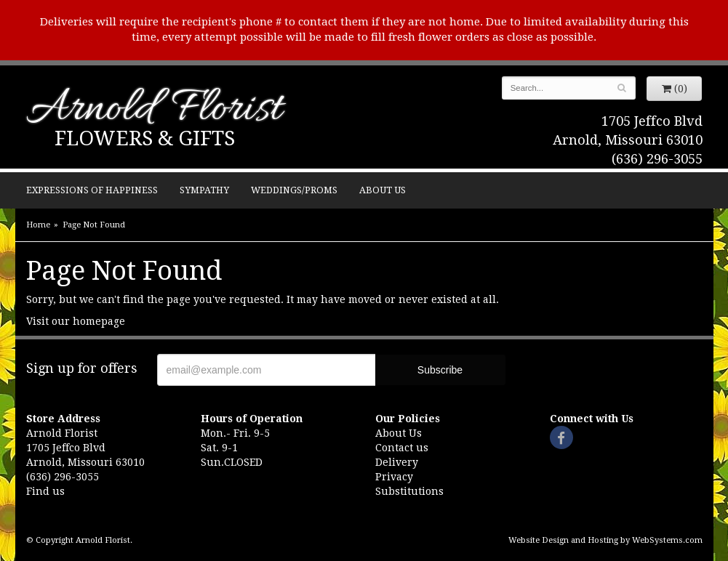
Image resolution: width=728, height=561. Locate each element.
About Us (383, 190)
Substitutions (409, 491)
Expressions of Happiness (92, 190)
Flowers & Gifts (145, 138)
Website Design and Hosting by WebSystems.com (605, 540)
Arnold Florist (154, 110)
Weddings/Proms (294, 190)
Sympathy (204, 190)
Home (38, 225)
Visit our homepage (76, 321)
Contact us (402, 448)
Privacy (394, 477)
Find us (45, 491)
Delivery (397, 462)
